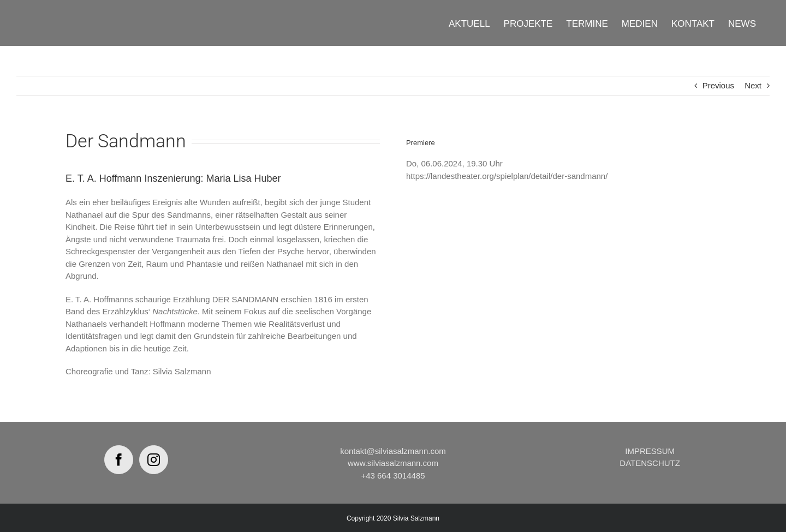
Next (753, 85)
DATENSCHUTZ (650, 463)
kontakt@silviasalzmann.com (393, 451)
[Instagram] (154, 460)
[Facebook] (119, 460)
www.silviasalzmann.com (393, 463)
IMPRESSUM (650, 451)
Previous (718, 85)
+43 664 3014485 (393, 476)
